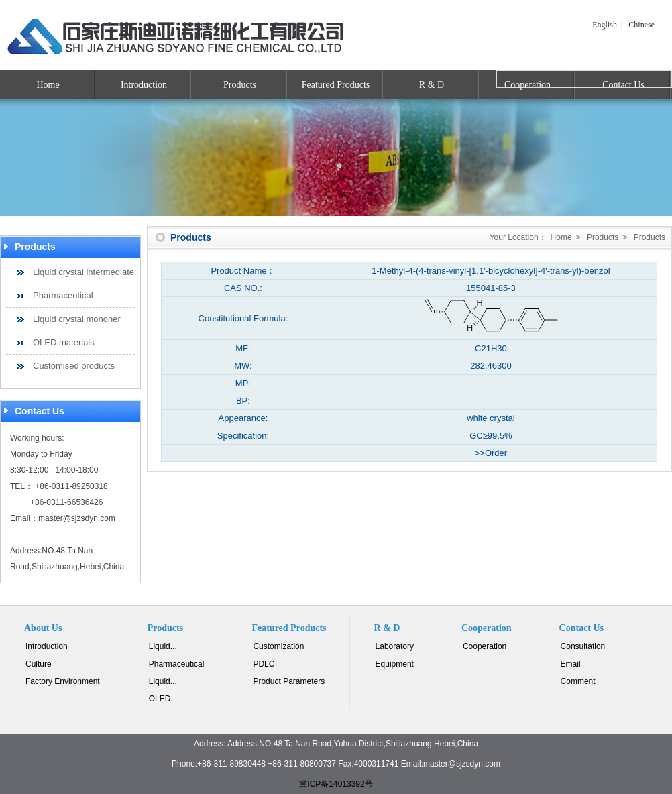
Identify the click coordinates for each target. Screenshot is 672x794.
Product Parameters (289, 681)
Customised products (74, 366)
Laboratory (395, 646)
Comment (578, 681)
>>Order (491, 453)
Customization (278, 646)
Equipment (395, 664)
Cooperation (485, 646)
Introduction (144, 85)
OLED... (163, 699)
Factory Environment (63, 681)
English (605, 25)
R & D (432, 85)
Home (48, 85)
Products (240, 85)
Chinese (641, 25)
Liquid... (163, 646)
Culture (39, 664)
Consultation (583, 646)
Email (571, 664)
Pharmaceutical (63, 295)
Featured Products (336, 85)
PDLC (264, 664)
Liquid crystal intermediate (83, 272)
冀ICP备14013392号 (336, 784)
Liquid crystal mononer (77, 319)
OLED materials (64, 342)
